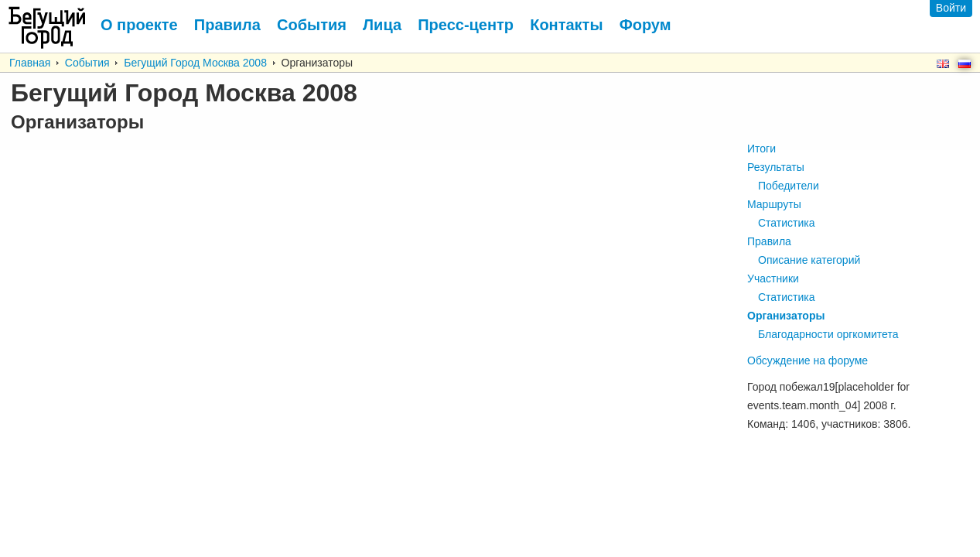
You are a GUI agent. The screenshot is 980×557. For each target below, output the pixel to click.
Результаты (776, 167)
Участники (773, 278)
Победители (789, 186)
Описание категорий (809, 260)
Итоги (761, 149)
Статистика (787, 223)
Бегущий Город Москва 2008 (195, 63)
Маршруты (774, 204)
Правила (769, 241)
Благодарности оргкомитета (828, 334)
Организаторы (786, 316)
